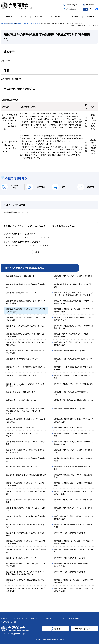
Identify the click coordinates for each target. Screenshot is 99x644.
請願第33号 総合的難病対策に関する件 (22, 400)
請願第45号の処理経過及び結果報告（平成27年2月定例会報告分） (73, 310)
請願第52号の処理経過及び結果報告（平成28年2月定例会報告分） (73, 327)
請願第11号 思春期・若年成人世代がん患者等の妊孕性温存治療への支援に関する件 (25, 573)
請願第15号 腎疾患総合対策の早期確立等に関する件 (25, 327)
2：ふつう (26, 237)
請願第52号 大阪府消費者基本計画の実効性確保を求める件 (73, 368)
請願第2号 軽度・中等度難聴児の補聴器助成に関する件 (26, 368)
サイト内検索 (65, 9)
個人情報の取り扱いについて (55, 618)
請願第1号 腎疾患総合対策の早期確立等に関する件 (73, 401)
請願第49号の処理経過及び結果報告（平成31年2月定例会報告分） (73, 565)
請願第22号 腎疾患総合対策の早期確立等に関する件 (25, 581)
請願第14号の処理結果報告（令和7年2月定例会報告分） (25, 501)
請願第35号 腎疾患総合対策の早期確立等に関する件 (73, 360)
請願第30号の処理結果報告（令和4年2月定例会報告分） (73, 476)
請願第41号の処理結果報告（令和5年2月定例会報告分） (25, 509)
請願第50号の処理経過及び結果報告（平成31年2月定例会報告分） (26, 565)
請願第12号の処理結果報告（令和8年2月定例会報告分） (25, 286)
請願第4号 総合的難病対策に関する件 (21, 293)
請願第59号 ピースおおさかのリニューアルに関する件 (25, 435)
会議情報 (12, 23)
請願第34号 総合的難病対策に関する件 (69, 351)
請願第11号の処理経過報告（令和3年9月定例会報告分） (73, 459)
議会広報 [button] (75, 16)
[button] (72, 5)
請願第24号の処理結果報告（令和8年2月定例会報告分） (73, 277)
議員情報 (91, 187)
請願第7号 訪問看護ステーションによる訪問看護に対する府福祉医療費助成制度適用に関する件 (73, 294)
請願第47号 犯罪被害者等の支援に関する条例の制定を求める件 (25, 451)
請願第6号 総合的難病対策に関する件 (21, 392)
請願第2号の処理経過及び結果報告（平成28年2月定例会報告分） (73, 335)
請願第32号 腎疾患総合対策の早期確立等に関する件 (73, 393)
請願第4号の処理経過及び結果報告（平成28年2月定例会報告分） (73, 344)
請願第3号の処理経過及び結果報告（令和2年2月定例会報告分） (73, 581)
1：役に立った (11, 237)
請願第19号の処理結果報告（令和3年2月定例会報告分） (73, 451)
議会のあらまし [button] (56, 16)
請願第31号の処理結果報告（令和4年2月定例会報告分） (73, 484)
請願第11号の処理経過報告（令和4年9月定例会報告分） (25, 493)
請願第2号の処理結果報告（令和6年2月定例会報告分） (73, 501)
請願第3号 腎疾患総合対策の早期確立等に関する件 (73, 551)
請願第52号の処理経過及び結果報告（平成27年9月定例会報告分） (26, 302)
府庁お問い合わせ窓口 (10, 622)
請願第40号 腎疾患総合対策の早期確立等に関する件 (73, 468)
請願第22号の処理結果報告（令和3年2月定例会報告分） (25, 459)
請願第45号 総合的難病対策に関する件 (69, 409)
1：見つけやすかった (13, 245)
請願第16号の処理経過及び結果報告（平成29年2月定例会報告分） (73, 518)
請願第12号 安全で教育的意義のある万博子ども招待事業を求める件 (25, 385)
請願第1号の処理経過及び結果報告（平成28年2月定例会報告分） (25, 335)
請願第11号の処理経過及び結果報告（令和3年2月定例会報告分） (25, 484)
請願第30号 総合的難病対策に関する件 (21, 276)
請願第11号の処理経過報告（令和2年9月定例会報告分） (73, 526)
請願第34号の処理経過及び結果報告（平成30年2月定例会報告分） (26, 542)
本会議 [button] (23, 16)
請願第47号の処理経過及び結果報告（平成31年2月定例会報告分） (73, 590)
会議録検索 (41, 187)
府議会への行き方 (75, 618)
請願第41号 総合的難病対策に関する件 (22, 467)
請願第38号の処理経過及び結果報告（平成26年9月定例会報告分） (73, 420)
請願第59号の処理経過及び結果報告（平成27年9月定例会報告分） (73, 302)
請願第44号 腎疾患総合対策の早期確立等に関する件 (73, 435)
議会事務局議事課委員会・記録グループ (17, 212)
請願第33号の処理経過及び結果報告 (68, 428)
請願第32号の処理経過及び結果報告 (20, 428)
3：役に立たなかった (43, 237)
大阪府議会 (4, 23)
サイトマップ (7, 618)
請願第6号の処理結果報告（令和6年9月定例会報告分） (73, 385)
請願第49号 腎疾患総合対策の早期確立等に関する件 (25, 534)
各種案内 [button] (90, 16)
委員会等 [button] (38, 16)
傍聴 (64, 187)
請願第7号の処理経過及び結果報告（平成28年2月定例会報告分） (25, 352)
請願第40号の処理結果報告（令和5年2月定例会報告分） (73, 509)
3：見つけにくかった (48, 245)
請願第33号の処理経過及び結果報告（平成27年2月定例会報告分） (26, 310)
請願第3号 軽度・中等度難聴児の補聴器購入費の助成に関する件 (73, 319)
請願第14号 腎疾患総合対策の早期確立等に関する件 (73, 377)
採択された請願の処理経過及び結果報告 (28, 23)
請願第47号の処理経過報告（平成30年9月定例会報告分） (26, 551)
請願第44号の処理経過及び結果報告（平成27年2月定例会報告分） (26, 319)
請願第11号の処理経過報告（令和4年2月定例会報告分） (25, 518)
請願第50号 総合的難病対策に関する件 (69, 533)
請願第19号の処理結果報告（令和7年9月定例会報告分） (25, 443)
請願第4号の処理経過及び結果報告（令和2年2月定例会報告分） (26, 590)
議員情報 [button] (9, 16)
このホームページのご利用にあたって (28, 618)
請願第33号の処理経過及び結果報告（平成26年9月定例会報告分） (26, 420)
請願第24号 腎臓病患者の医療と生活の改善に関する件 (73, 286)
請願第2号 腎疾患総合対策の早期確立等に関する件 (26, 475)
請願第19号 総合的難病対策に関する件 (21, 375)
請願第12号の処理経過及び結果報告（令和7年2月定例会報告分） (73, 493)
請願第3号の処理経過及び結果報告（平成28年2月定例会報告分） (25, 344)
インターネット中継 (16, 187)
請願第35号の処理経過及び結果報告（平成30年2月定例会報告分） (73, 542)
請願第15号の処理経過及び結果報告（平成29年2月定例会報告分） (73, 443)
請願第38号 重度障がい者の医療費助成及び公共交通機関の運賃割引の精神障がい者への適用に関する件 (25, 411)
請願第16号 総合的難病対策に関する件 (22, 359)
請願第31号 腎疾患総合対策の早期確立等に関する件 (25, 526)
